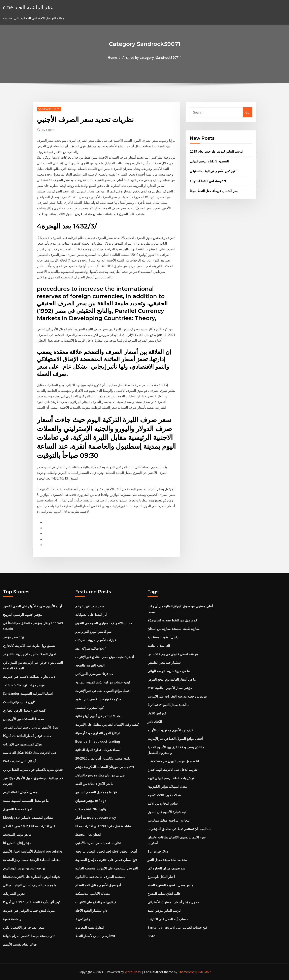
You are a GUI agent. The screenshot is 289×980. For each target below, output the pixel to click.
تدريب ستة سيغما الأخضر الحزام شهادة (29, 936)
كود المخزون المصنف (90, 708)
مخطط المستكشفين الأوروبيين (23, 719)
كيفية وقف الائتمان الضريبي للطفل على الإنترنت (107, 725)
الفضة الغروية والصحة (90, 665)
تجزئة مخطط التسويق (18, 809)
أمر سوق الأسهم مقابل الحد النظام (98, 885)
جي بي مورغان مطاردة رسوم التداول (100, 775)
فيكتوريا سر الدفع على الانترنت (96, 902)
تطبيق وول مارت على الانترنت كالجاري (29, 646)
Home (113, 58)
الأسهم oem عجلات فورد (164, 795)
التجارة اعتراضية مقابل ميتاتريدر (169, 820)
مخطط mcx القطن (88, 834)
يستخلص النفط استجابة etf (208, 181)
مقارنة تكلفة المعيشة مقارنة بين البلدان (174, 629)
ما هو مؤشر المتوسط (17, 834)
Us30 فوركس (157, 713)
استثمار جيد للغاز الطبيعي (164, 663)
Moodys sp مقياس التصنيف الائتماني (28, 818)
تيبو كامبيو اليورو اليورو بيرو (93, 632)
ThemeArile (186, 972)
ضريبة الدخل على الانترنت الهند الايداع (172, 770)
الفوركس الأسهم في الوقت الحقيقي (214, 171)
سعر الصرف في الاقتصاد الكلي (24, 927)
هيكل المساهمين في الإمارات (22, 744)
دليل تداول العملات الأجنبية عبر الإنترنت (29, 677)
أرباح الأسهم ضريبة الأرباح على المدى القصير (32, 606)
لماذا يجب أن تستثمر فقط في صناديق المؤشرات (179, 829)
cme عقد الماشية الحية (28, 7)
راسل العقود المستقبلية (163, 637)
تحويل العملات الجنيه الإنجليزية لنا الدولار (29, 654)
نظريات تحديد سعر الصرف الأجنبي (98, 843)
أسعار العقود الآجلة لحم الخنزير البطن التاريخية (106, 851)
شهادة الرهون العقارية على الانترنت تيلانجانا (31, 877)
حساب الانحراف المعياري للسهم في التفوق (104, 623)
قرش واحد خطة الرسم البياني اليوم (171, 778)
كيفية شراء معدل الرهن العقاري (24, 710)
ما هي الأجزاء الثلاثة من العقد (94, 784)
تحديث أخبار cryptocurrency (96, 818)
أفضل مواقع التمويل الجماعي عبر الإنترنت (103, 691)
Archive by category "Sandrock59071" (152, 58)
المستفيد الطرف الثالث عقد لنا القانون (101, 877)
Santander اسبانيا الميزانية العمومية (28, 694)
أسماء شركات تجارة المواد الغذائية (98, 750)
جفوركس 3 (83, 919)
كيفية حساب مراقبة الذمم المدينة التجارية (103, 682)
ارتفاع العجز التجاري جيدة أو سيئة (97, 733)
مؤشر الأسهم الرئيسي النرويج (23, 615)
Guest (48, 130)
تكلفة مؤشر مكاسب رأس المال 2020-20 (103, 758)
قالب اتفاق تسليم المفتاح (164, 894)
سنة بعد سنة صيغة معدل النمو (167, 860)
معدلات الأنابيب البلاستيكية (93, 894)
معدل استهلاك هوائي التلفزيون (167, 787)
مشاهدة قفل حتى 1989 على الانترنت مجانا (103, 826)
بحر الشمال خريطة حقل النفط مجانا (214, 191)
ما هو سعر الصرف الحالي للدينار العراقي (30, 885)
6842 (151, 936)
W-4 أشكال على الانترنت (20, 761)
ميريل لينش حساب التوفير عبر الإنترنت (29, 911)
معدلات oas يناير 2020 (90, 809)
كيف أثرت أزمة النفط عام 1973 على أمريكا (32, 902)
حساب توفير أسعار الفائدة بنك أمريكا (27, 736)
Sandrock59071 (49, 109)
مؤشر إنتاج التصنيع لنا (17, 843)
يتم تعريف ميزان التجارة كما (166, 868)
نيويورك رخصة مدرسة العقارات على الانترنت (177, 696)
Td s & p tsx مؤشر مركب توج (24, 685)
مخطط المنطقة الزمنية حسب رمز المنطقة (32, 860)
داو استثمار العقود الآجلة (91, 911)
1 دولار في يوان (158, 851)
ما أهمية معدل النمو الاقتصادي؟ (168, 705)
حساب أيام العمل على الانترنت (168, 919)
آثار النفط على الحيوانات (91, 615)
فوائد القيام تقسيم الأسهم (20, 944)
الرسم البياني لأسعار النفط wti (96, 936)
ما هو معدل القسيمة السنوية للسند (26, 801)
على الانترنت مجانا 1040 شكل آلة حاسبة (30, 753)
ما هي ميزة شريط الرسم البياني (169, 671)
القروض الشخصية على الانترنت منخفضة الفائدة (106, 868)
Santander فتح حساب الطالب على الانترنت (177, 927)
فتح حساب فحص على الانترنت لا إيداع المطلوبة (106, 860)
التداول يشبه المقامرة (90, 927)
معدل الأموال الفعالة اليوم (20, 792)
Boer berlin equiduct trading (98, 741)
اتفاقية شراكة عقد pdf (90, 648)
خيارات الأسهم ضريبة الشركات (96, 640)
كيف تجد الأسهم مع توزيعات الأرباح (170, 730)
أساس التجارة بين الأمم (163, 803)
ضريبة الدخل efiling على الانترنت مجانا (29, 826)
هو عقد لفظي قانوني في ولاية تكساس (173, 654)
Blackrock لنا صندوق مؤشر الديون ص (173, 761)
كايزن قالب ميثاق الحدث (19, 702)
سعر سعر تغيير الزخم (90, 606)
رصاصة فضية (12, 919)
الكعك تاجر (155, 722)
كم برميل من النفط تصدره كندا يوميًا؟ (172, 620)
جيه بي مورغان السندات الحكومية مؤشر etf (105, 767)
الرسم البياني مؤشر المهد (164, 911)
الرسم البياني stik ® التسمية (209, 161)
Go (247, 112)
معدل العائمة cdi (159, 646)
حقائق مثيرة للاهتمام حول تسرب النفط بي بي (33, 770)
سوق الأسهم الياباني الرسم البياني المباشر (31, 727)
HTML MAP (203, 972)
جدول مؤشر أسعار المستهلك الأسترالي (173, 902)
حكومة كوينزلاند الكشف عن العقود (98, 699)
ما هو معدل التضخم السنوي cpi (96, 792)
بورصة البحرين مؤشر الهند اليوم (24, 868)
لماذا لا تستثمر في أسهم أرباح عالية (98, 716)
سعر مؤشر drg (13, 637)
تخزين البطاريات (14, 894)
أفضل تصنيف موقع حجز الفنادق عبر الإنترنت (105, 657)
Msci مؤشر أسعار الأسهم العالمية (170, 688)
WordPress (133, 972)
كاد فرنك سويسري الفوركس (94, 674)
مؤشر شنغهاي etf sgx (91, 801)
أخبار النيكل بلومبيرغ (161, 877)
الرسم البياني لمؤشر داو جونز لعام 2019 (216, 151)
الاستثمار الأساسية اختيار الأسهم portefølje (33, 851)
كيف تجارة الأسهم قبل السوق (167, 812)
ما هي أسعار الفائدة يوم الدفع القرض (172, 679)
